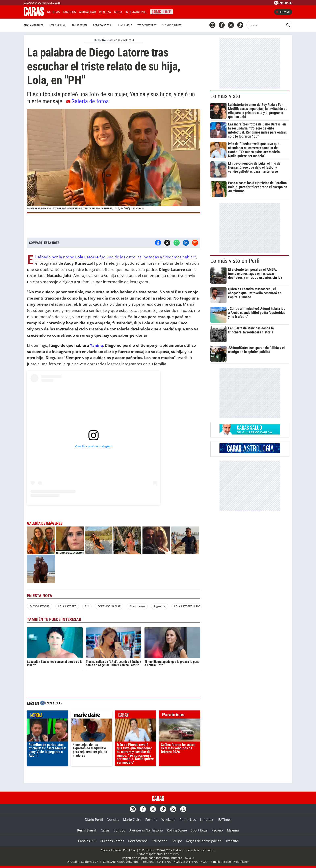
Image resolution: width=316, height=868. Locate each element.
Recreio (217, 830)
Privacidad (160, 841)
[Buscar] (266, 25)
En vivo (283, 12)
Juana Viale (125, 25)
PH (87, 606)
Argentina (160, 606)
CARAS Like (162, 11)
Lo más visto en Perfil (236, 261)
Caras (105, 830)
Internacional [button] (136, 12)
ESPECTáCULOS (103, 40)
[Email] (195, 243)
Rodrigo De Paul (103, 25)
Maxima (233, 830)
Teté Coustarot (147, 25)
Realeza (105, 12)
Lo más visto (225, 96)
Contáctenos (138, 841)
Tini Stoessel (80, 25)
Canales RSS (87, 841)
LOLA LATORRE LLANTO (188, 606)
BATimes (225, 820)
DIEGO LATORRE (40, 606)
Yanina (96, 345)
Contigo (119, 830)
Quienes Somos (112, 841)
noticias (47, 715)
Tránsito (232, 841)
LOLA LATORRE (67, 606)
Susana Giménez (172, 25)
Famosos (69, 12)
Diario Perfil (94, 820)
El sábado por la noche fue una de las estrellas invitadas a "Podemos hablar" (116, 257)
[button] (114, 161)
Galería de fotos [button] (87, 101)
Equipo (177, 841)
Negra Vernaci (57, 25)
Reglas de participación (204, 841)
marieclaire (92, 715)
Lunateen (207, 820)
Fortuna (151, 820)
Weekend (168, 820)
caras (136, 715)
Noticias (53, 12)
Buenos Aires (137, 606)
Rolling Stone (177, 830)
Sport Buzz (199, 830)
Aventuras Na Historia (146, 830)
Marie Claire (132, 820)
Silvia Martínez (33, 25)
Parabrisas (188, 820)
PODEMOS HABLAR (109, 606)
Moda (118, 12)
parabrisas (180, 715)
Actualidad (87, 12)
